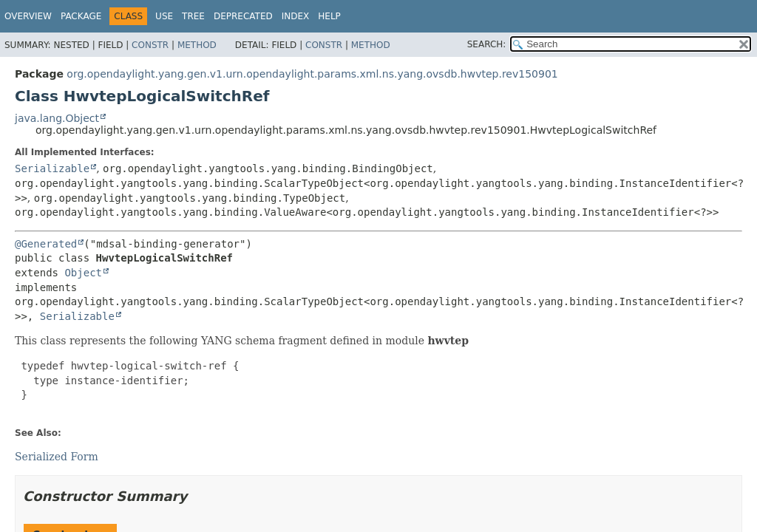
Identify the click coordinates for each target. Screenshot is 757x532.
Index (296, 16)
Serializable (52, 168)
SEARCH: (487, 44)
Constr (150, 45)
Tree (193, 16)
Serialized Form (57, 457)
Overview (28, 16)
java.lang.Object (57, 118)
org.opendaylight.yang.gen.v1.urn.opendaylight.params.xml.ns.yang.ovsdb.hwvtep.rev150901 (312, 74)
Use (164, 16)
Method (197, 45)
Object (83, 273)
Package (81, 16)
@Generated (46, 244)
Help (329, 16)
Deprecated (243, 16)
